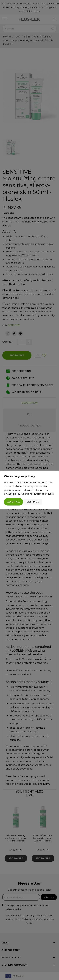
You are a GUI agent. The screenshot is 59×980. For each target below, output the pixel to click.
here (51, 494)
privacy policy (12, 494)
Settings (33, 502)
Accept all (13, 502)
